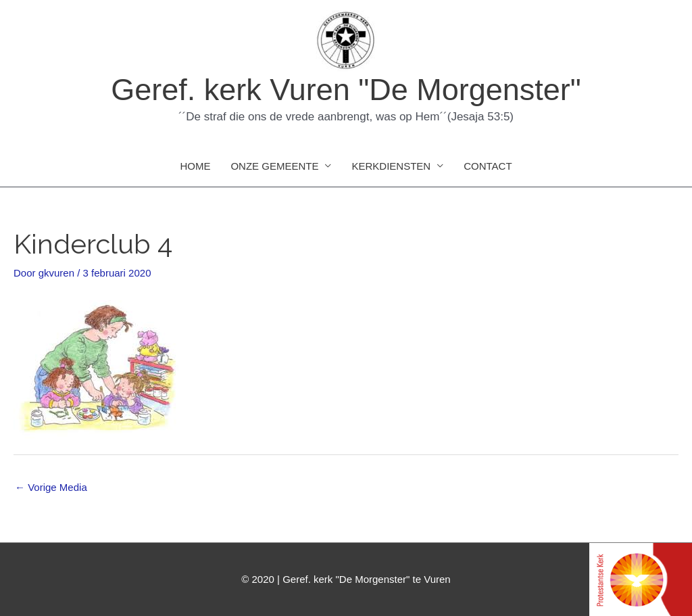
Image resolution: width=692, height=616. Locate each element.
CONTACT (488, 166)
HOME (195, 166)
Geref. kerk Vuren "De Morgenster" (346, 90)
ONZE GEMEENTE (274, 166)
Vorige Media (51, 487)
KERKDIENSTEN (391, 166)
